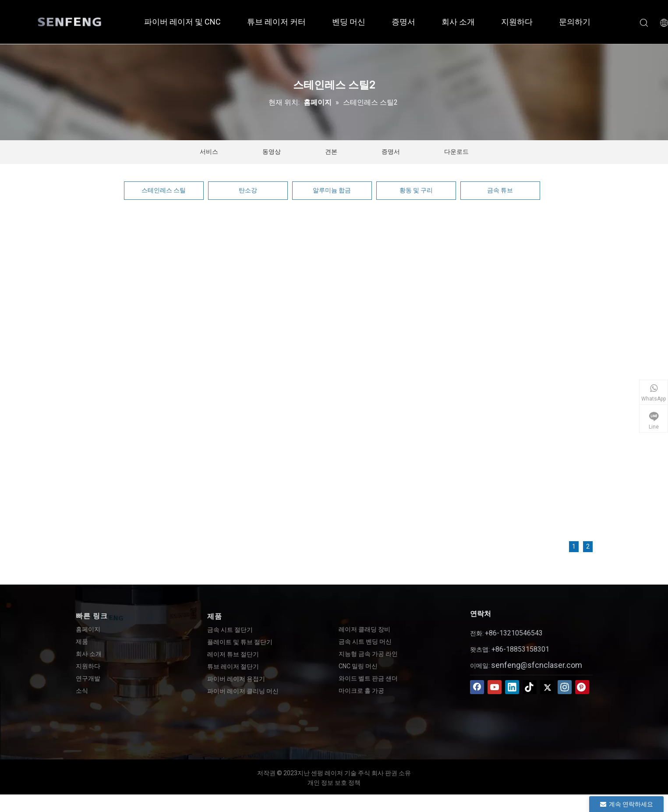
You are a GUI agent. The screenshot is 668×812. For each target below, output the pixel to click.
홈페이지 (88, 629)
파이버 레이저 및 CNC (182, 22)
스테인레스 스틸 (164, 190)
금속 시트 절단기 (230, 630)
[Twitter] (547, 687)
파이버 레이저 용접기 (236, 679)
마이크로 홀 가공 (361, 691)
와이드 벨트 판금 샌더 (368, 678)
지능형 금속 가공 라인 (368, 654)
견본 (331, 152)
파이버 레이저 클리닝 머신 (243, 691)
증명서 (403, 22)
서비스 (209, 152)
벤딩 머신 (349, 22)
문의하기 (575, 22)
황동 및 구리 (416, 190)
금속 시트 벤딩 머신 (365, 642)
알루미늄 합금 (332, 190)
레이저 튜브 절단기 (233, 654)
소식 (82, 691)
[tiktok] (530, 687)
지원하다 (517, 22)
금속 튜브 (500, 190)
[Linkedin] (512, 687)
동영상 (272, 152)
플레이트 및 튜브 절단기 (240, 642)
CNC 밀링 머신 (358, 666)
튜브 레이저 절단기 (233, 667)
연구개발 (88, 678)
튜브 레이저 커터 (276, 22)
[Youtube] (495, 687)
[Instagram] (565, 687)
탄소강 (248, 190)
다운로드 (456, 152)
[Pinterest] (582, 687)
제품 (82, 642)
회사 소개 (458, 22)
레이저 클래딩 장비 (364, 629)
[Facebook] (477, 687)
